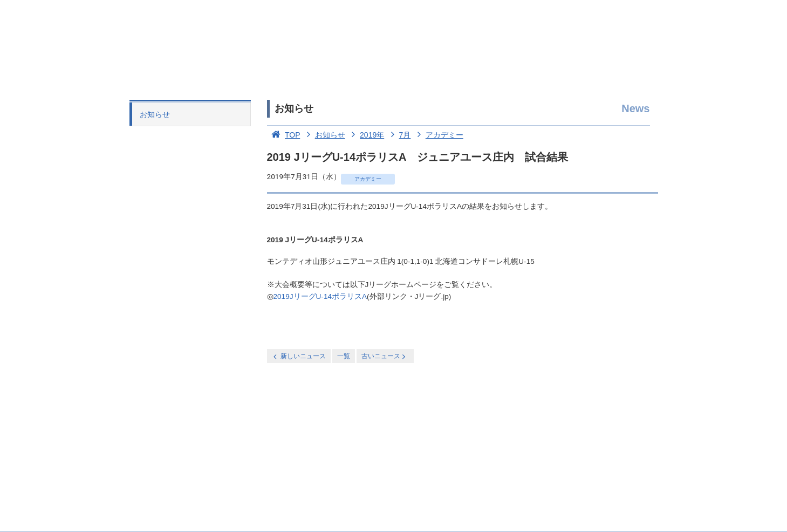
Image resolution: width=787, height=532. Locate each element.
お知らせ (155, 114)
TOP (284, 135)
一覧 (344, 356)
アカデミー (438, 135)
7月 (398, 135)
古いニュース (384, 356)
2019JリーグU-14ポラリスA (320, 296)
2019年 (366, 135)
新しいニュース (299, 356)
